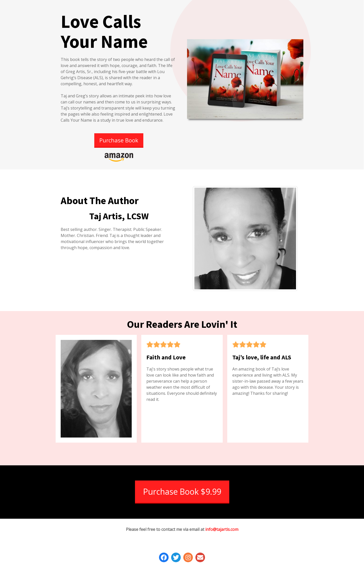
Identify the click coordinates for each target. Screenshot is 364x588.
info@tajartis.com (222, 529)
